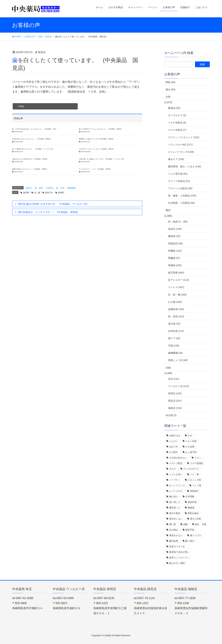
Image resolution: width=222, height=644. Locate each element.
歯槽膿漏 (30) (175, 353)
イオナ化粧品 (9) (177, 123)
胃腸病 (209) (175, 265)
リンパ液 (197, 485)
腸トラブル (196, 535)
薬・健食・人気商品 (44, 188)
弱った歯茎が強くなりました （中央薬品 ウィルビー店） (33, 149)
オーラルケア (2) (177, 115)
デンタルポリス (191, 469)
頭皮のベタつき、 (178, 546)
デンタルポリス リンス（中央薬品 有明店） (95, 169)
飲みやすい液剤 (177, 563)
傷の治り (174, 497)
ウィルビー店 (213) (179, 386)
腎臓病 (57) (174, 258)
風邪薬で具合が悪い (179, 552)
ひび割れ (174, 452)
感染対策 (192, 502)
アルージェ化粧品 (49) (180, 188)
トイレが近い (176, 474)
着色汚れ (49, 193)
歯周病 (26, 193)
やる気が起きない (178, 458)
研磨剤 (61, 193)
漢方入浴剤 (196, 519)
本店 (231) (174, 379)
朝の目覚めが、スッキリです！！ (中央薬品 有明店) (48, 212)
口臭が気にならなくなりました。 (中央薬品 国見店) (31, 139)
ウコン (198, 458)
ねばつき (174, 447)
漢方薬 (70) (174, 324)
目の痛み (174, 530)
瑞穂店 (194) (175, 408)
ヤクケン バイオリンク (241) (184, 137)
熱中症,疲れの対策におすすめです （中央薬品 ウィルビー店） (54, 204)
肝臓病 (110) (175, 251)
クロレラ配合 (176, 463)
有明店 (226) (175, 393)
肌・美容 (60, 188)
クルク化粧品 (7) (177, 130)
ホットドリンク (177, 485)
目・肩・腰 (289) (177, 295)
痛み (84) (171, 89)
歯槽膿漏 (71, 188)
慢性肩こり (175, 508)
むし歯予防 (191, 452)
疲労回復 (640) (176, 273)
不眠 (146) (174, 346)
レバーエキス (176, 491)
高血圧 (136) (175, 229)
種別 (168, 210)
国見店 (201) (175, 401)
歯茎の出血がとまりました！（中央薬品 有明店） (30, 169)
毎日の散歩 (175, 513)
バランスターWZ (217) (180, 145)
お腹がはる (175, 435)
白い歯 (37, 193)
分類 (168, 97)
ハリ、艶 (194, 474)
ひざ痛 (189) (175, 302)
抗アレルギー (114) (179, 280)
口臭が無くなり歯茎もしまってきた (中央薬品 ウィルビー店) (101, 159)
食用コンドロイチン (179, 558)
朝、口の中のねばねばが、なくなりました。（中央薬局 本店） (35, 129)
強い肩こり (175, 502)
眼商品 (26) (174, 108)
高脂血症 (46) (175, 243)
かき (190, 435)
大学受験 (190, 497)
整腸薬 (191, 508)
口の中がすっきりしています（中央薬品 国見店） (97, 149)
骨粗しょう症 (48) (178, 360)
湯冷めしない (176, 519)
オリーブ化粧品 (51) (179, 181)
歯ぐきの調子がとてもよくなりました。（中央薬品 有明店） (101, 129)
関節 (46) (171, 82)
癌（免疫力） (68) (178, 222)
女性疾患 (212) (176, 331)
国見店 (29, 188)
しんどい (174, 441)
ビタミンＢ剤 (194, 480)
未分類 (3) (171, 415)
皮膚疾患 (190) (176, 309)
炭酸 (185, 524)
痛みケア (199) (176, 159)
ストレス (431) (176, 287)
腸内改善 (174, 541)
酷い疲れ (190, 541)
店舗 (168, 368)
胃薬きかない (176, 535)
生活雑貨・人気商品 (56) (182, 203)
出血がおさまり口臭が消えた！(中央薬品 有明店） (30, 159)
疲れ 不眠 (201, 524)
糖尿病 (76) (174, 236)
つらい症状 (191, 441)
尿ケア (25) (174, 338)
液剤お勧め (193, 513)
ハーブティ (175, 480)
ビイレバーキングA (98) (181, 152)
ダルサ (172, 469)
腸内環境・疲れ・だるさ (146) (185, 166)
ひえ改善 (190, 447)
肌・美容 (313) (176, 316)
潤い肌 (172, 524)
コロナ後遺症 (197, 463)
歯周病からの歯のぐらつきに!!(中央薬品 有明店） (97, 139)
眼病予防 (190, 530)
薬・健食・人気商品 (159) (182, 196)
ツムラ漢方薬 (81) (178, 174)
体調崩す (194, 491)
